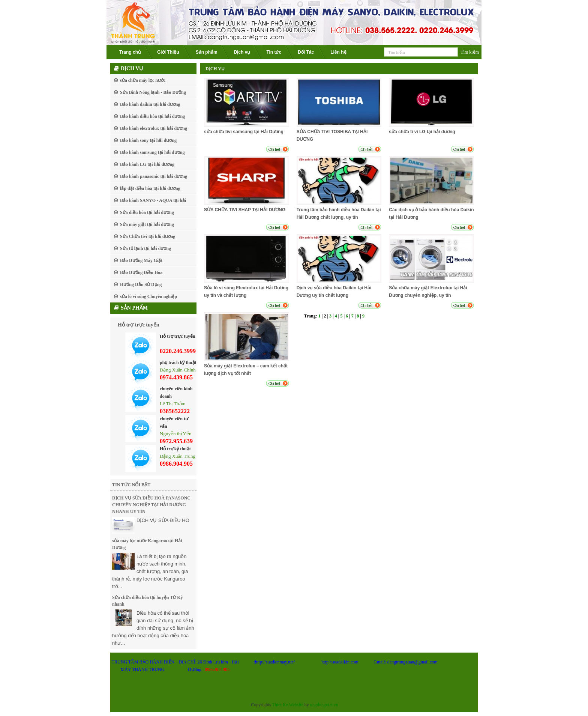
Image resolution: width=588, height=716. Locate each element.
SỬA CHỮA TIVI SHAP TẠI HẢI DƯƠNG (245, 210)
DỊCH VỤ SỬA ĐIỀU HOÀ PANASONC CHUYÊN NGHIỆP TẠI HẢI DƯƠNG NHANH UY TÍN (151, 505)
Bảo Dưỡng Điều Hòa (141, 272)
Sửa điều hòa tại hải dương (147, 212)
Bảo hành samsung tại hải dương (152, 152)
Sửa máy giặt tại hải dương (147, 224)
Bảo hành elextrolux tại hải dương (154, 128)
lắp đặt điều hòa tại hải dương (150, 188)
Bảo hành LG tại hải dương (147, 164)
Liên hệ (338, 52)
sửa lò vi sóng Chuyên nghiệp (148, 296)
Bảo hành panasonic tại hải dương (154, 176)
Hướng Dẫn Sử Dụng (141, 284)
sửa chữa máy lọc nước (143, 80)
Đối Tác (306, 52)
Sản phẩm (207, 52)
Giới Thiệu (168, 52)
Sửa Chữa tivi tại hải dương (148, 236)
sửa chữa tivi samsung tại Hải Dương (244, 132)
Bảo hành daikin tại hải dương (150, 104)
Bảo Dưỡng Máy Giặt (141, 260)
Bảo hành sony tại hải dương (148, 140)
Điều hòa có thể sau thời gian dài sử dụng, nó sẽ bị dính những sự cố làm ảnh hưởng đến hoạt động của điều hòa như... (153, 628)
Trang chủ (130, 52)
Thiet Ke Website (287, 705)
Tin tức (274, 52)
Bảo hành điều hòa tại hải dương (152, 116)
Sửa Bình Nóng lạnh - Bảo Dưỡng (153, 92)
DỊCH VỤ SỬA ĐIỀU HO (163, 520)
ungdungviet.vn (324, 705)
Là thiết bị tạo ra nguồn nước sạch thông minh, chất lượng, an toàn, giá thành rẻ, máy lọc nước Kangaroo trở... (150, 571)
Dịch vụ (242, 52)
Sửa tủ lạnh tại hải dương (145, 248)
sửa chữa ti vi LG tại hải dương (422, 132)
